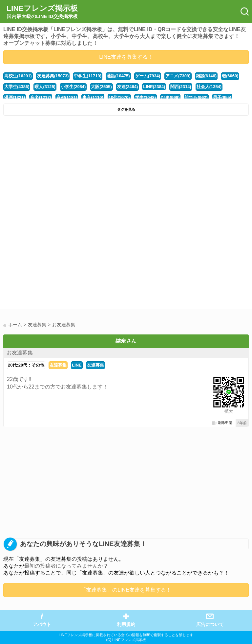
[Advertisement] (126, 168)
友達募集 (58, 365)
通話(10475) (118, 76)
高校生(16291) (18, 76)
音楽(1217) (41, 97)
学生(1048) (146, 97)
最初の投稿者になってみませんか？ (66, 566)
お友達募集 (20, 353)
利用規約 (126, 625)
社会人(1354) (209, 87)
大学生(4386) (17, 87)
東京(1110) (93, 97)
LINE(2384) (154, 87)
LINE (77, 365)
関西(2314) (181, 87)
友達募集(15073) (53, 76)
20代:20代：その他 (26, 365)
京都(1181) (67, 97)
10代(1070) (119, 97)
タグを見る (126, 109)
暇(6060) (230, 76)
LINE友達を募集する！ (126, 57)
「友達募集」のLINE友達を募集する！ (126, 590)
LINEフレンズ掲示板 (42, 12)
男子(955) (222, 97)
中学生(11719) (88, 76)
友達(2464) (127, 87)
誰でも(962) (196, 97)
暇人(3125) (45, 87)
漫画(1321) (15, 97)
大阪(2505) (101, 87)
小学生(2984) (73, 87)
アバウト (42, 625)
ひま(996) (170, 97)
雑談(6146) (206, 76)
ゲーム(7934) (148, 76)
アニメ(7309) (178, 76)
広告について (210, 625)
